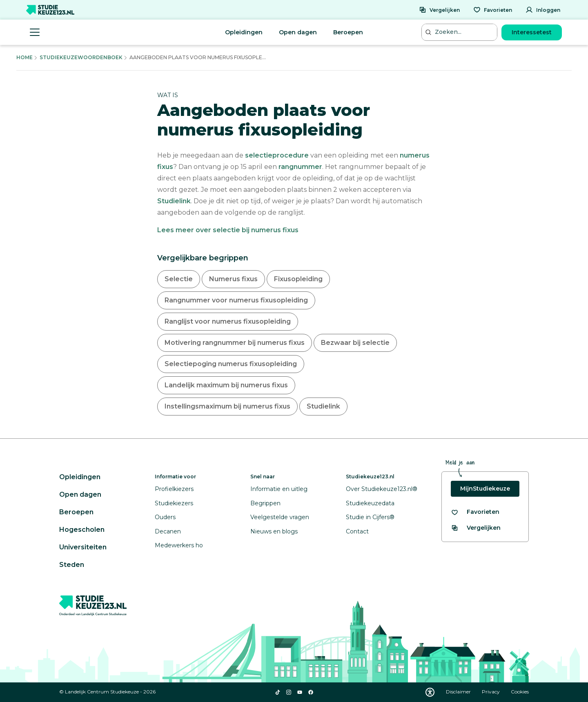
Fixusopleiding (298, 279)
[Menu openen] (35, 32)
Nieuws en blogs (274, 531)
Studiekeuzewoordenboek (81, 57)
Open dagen (298, 32)
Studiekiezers (174, 503)
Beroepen (348, 32)
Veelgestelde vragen (280, 517)
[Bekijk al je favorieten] (475, 512)
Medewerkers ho (179, 545)
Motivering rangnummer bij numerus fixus (235, 343)
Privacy (491, 692)
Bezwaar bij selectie (355, 343)
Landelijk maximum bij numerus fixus (226, 385)
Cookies (520, 692)
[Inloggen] (543, 10)
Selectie (179, 279)
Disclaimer (459, 692)
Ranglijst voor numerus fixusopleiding (228, 321)
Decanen (168, 531)
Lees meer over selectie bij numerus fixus (228, 230)
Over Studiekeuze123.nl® (382, 489)
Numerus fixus (233, 279)
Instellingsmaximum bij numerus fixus (227, 406)
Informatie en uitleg (279, 489)
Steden (72, 565)
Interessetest (532, 32)
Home (24, 57)
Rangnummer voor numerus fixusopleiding (236, 300)
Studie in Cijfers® (370, 517)
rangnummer (300, 167)
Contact (357, 531)
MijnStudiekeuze (485, 489)
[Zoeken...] (460, 32)
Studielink (174, 201)
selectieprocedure (277, 155)
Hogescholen (82, 530)
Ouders (165, 517)
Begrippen (265, 503)
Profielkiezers (174, 489)
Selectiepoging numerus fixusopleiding (231, 364)
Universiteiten (83, 547)
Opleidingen (244, 32)
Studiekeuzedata (370, 503)
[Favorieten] (493, 10)
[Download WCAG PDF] (430, 692)
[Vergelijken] (439, 10)
